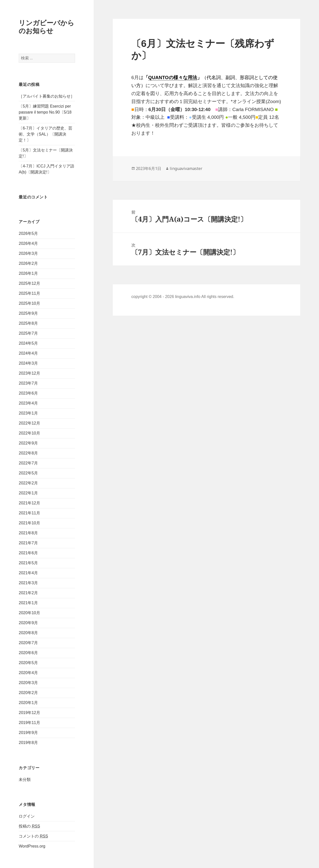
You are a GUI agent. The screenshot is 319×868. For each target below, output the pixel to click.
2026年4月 (28, 243)
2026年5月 (28, 233)
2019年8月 (28, 743)
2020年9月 (28, 623)
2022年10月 (29, 433)
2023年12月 (29, 373)
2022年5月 (28, 473)
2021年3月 (28, 583)
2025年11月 (29, 293)
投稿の (29, 826)
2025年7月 (28, 333)
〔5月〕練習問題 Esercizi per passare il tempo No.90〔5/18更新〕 (45, 112)
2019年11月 (29, 723)
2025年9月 (28, 313)
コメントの (33, 836)
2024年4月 (28, 353)
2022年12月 (29, 423)
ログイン (27, 816)
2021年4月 (28, 573)
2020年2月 (28, 693)
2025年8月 (28, 323)
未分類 (25, 780)
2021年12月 (29, 503)
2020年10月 (29, 613)
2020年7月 (28, 643)
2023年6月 (28, 393)
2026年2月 (28, 263)
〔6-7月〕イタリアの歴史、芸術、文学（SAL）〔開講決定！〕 (45, 134)
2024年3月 (28, 363)
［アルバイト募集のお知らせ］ (47, 96)
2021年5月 (28, 563)
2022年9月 (28, 443)
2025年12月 (29, 283)
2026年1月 (28, 273)
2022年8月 (28, 453)
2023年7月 (28, 383)
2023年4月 (28, 403)
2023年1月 (28, 413)
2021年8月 (28, 533)
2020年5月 (28, 663)
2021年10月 (29, 523)
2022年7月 (28, 463)
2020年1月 (28, 703)
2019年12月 (29, 713)
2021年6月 (28, 553)
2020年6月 (28, 653)
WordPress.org (32, 846)
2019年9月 (28, 733)
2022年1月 (28, 493)
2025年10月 (29, 303)
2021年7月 (28, 543)
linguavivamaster (186, 168)
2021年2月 (28, 593)
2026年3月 (28, 253)
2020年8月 (28, 633)
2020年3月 (28, 683)
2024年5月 (28, 343)
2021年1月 (28, 603)
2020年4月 (28, 673)
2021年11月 (29, 513)
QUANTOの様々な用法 (173, 77)
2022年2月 (28, 483)
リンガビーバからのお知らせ (46, 27)
